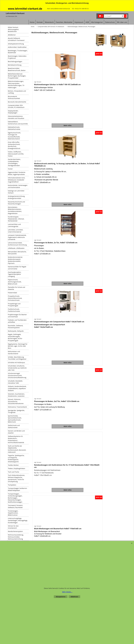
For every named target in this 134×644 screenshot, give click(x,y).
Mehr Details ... (67, 592)
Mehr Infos (44, 125)
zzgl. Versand (38, 82)
